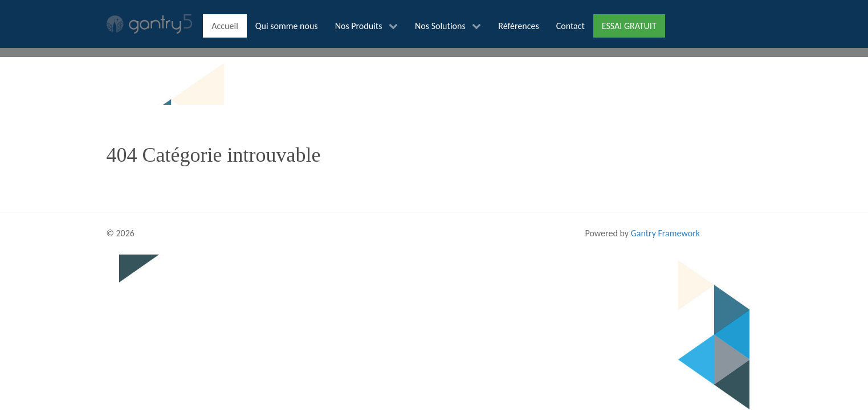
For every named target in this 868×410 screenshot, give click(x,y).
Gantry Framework (665, 233)
